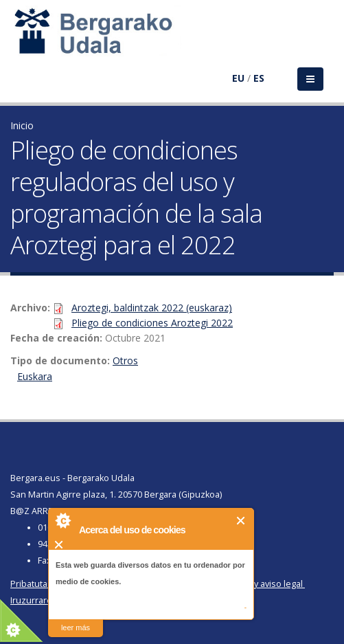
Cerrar (241, 521)
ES (259, 78)
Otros (125, 360)
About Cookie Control (62, 520)
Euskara (35, 376)
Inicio (22, 125)
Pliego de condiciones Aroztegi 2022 (152, 323)
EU (238, 78)
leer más (76, 628)
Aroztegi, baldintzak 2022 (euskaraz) (152, 308)
